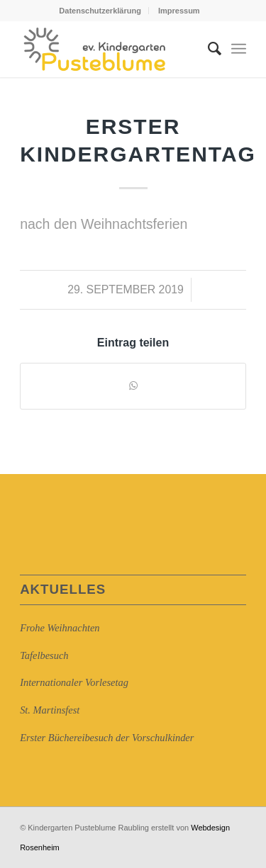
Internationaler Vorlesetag (74, 682)
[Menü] (239, 49)
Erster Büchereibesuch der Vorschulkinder (107, 738)
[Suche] (207, 49)
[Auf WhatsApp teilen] (133, 386)
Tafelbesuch (44, 655)
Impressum (179, 11)
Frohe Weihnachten (60, 628)
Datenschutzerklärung (100, 11)
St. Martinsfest (50, 710)
